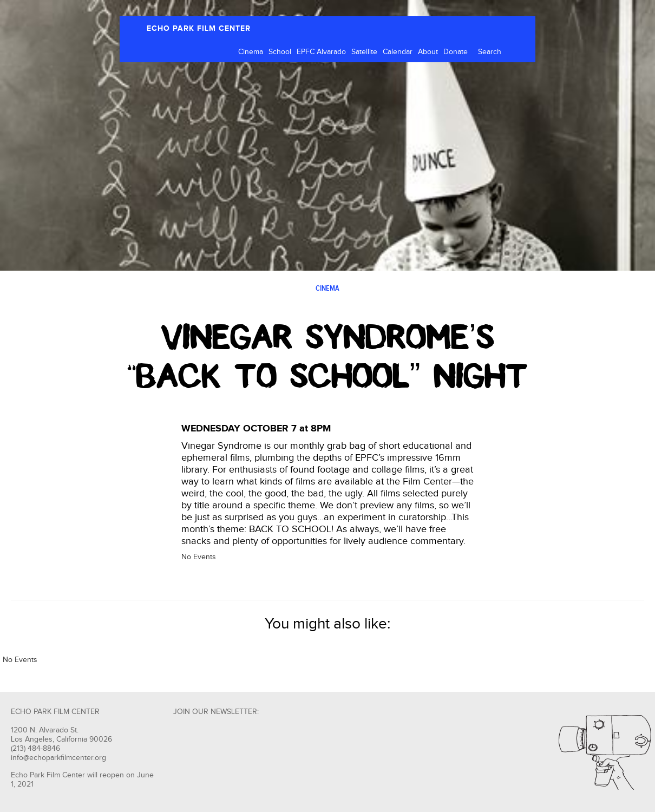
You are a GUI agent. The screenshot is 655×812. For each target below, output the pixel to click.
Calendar (398, 52)
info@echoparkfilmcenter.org (58, 758)
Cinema (251, 52)
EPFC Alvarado (321, 52)
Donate (456, 52)
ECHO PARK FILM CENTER (199, 28)
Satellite (364, 52)
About (428, 52)
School (280, 52)
